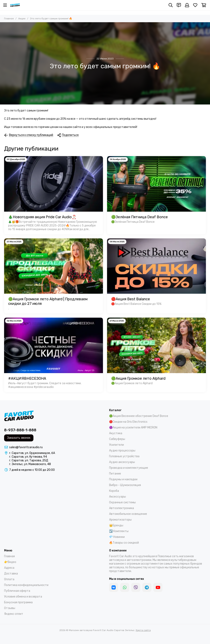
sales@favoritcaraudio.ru (26, 447)
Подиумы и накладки (123, 479)
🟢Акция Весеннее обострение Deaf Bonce (139, 416)
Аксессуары (118, 497)
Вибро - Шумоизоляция (125, 485)
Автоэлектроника (122, 508)
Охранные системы (122, 502)
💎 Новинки (117, 537)
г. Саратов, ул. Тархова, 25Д (29, 460)
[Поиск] (171, 5)
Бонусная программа (18, 602)
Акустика (116, 433)
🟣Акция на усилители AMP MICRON (133, 428)
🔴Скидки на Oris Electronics (128, 422)
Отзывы (10, 608)
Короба (114, 491)
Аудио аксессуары (122, 462)
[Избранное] (195, 5)
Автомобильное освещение (128, 514)
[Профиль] (187, 5)
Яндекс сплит (14, 614)
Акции (22, 19)
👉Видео (10, 562)
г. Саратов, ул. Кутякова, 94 (28, 457)
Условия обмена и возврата (23, 597)
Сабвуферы (117, 439)
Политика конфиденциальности (26, 585)
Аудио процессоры (122, 451)
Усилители (116, 445)
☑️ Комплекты (119, 531)
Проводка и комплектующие (129, 468)
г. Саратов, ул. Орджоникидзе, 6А (32, 453)
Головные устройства (124, 456)
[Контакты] (179, 5)
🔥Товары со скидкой (124, 543)
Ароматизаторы (120, 520)
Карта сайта (143, 630)
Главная (9, 19)
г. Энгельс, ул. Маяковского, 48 (30, 464)
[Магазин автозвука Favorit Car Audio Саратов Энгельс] (15, 5)
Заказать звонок (19, 438)
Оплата (9, 579)
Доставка (11, 574)
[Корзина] (204, 5)
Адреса (9, 568)
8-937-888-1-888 (20, 430)
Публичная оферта (17, 591)
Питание (115, 474)
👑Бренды (116, 525)
